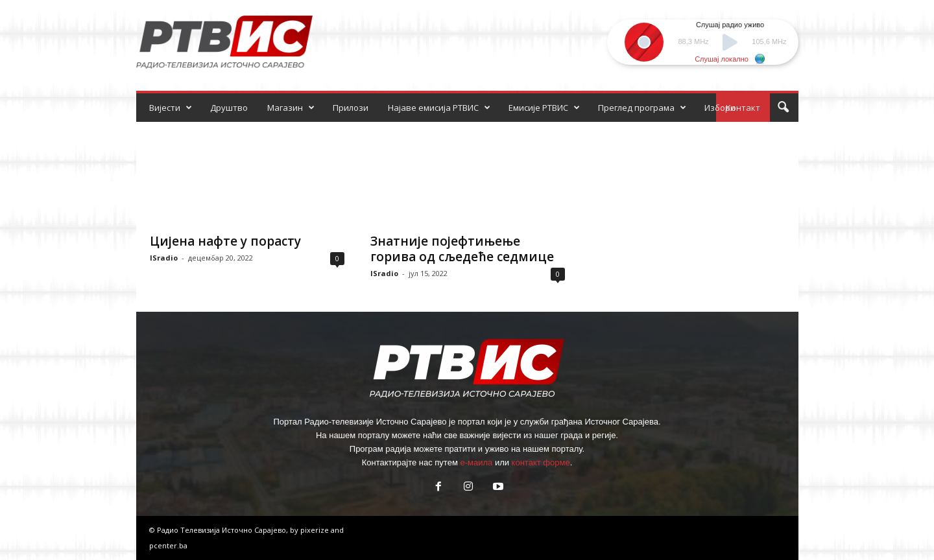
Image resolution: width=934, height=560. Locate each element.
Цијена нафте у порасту (225, 241)
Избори (720, 108)
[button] (783, 108)
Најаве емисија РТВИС (439, 108)
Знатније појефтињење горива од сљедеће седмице (462, 249)
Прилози (351, 108)
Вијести (171, 108)
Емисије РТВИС (544, 108)
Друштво (229, 108)
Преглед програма (642, 108)
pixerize (316, 530)
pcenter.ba (168, 545)
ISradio (164, 258)
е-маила (476, 462)
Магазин (291, 108)
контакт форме (541, 462)
